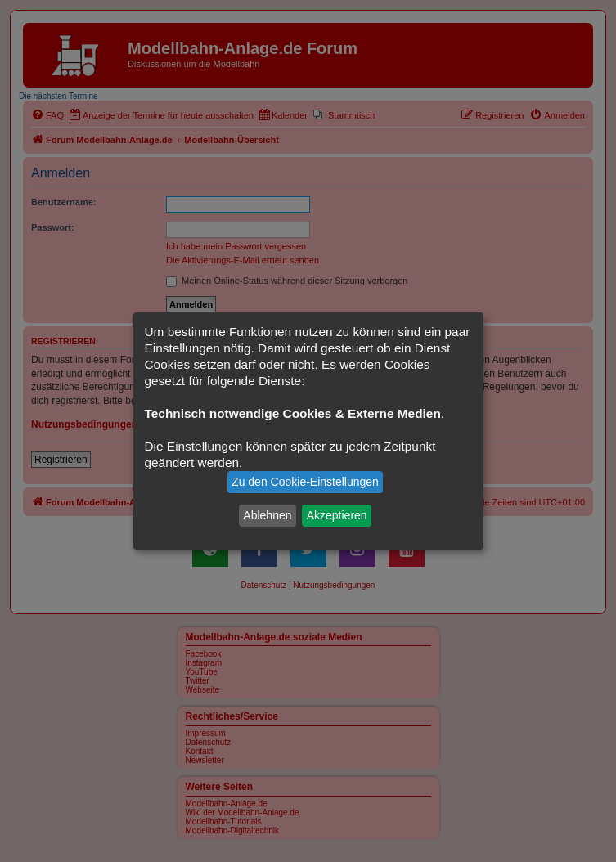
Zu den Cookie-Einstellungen (305, 482)
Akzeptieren (337, 515)
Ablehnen (267, 515)
